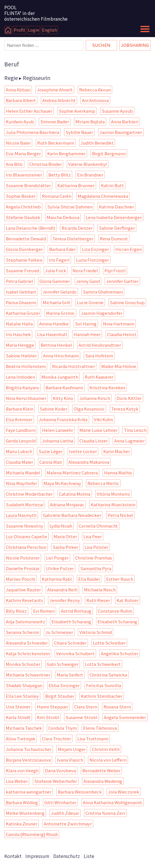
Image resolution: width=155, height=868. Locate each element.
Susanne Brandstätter (28, 185)
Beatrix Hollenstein (26, 366)
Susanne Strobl (82, 717)
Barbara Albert (21, 100)
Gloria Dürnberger (24, 249)
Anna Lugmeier (129, 441)
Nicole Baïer (18, 143)
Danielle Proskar (23, 568)
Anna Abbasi (18, 90)
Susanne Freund (22, 270)
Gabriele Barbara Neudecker (72, 515)
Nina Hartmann (119, 324)
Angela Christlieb (23, 207)
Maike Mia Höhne (119, 366)
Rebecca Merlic (103, 483)
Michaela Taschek (24, 728)
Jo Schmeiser (59, 632)
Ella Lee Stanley (22, 696)
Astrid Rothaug (76, 611)
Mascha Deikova (63, 217)
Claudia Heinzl (122, 334)
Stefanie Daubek (23, 217)
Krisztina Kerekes (107, 387)
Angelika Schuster (120, 653)
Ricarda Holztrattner (73, 366)
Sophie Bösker (21, 196)
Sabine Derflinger (117, 228)
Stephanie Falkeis (24, 260)
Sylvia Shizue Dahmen (70, 207)
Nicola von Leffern (108, 760)
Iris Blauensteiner (24, 175)
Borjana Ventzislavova (28, 760)
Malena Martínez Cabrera (72, 473)
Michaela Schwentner (28, 675)
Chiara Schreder (70, 643)
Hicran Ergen (129, 249)
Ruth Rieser (98, 600)
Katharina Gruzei (23, 313)
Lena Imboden (20, 377)
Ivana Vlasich (70, 760)
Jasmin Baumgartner (121, 132)
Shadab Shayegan (24, 685)
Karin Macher (117, 451)
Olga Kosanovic (89, 409)
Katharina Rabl (57, 579)
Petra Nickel (120, 515)
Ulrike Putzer (60, 568)
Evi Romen (44, 611)
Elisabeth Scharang (71, 621)
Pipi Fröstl (115, 270)
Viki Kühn (104, 419)
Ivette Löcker (83, 451)
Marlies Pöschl (21, 579)
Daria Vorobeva (60, 770)
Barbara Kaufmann (64, 387)
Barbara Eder (62, 249)
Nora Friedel (85, 270)
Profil (19, 30)
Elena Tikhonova (100, 728)
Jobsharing (135, 45)
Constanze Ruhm (115, 611)
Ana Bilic (14, 164)
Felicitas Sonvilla (104, 685)
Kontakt (13, 856)
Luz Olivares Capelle (26, 536)
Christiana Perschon (26, 547)
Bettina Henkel (56, 345)
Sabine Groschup (127, 302)
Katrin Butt (112, 185)
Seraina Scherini (22, 632)
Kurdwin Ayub (20, 121)
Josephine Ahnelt (55, 90)
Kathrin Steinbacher (102, 696)
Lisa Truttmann (93, 738)
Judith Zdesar (65, 813)
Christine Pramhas (94, 558)
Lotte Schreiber (109, 643)
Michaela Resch (100, 590)
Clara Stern (86, 707)
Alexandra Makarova (89, 462)
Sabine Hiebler (21, 356)
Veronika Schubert (75, 653)
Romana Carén (57, 196)
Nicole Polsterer (23, 558)
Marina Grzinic (60, 313)
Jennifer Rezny (65, 600)
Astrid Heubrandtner (100, 345)
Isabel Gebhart (21, 292)
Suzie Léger (51, 451)
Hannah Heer (87, 334)
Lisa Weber (17, 781)
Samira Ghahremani (103, 292)
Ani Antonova (95, 100)
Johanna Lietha (58, 441)
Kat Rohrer (128, 600)
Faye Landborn (21, 430)
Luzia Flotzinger (92, 260)
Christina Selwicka (108, 675)
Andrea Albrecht (59, 100)
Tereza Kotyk (125, 409)
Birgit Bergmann (109, 153)
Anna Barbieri (125, 121)
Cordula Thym (63, 728)
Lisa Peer (93, 536)
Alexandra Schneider (27, 643)
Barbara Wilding (22, 802)
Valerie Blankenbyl (88, 164)
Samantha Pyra (96, 568)
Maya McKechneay (62, 483)
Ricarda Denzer (77, 228)
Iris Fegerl (59, 260)
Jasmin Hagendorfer (102, 313)
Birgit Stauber (60, 696)
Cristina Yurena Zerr (105, 813)
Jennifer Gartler (122, 281)
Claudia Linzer (94, 441)
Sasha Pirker (65, 547)
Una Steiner (18, 707)
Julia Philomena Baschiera (32, 132)
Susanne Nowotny (24, 526)
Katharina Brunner (76, 185)
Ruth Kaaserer (99, 377)
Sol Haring (86, 324)
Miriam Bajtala (90, 121)
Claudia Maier (19, 462)
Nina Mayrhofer (21, 483)
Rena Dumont (114, 238)
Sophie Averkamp (77, 111)
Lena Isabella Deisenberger (114, 217)
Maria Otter (65, 536)
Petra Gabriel (19, 281)
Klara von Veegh (22, 770)
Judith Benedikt (97, 143)
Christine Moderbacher (29, 494)
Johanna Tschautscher (29, 749)
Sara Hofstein (99, 356)
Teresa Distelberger (73, 238)
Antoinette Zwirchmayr (68, 824)
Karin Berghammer (66, 153)
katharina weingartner (29, 792)
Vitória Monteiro (113, 494)
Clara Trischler (56, 738)
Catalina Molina (75, 494)
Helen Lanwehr (58, 430)
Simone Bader (55, 121)
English (49, 30)
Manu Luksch (19, 451)
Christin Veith (106, 749)
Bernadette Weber (101, 770)
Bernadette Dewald (26, 238)
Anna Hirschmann (61, 356)
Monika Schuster (23, 664)
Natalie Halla (19, 324)
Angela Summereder (125, 717)
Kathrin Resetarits (24, 600)
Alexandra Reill (62, 590)
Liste (89, 856)
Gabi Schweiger (63, 664)
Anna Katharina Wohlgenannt (112, 802)
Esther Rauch (120, 579)
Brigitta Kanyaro (22, 387)
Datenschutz (67, 856)
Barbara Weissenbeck (80, 792)
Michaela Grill (57, 302)
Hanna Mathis (118, 473)
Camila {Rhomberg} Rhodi (32, 834)
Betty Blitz (60, 175)
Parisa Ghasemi (21, 302)
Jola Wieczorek (124, 792)
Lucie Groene (90, 302)
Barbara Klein (20, 409)
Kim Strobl (48, 717)
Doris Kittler (129, 398)
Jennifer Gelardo (60, 292)
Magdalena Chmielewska (103, 196)
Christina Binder (46, 164)
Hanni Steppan (52, 707)
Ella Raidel (89, 579)
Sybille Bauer (79, 132)
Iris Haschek (18, 334)
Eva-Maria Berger (23, 153)
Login (34, 30)
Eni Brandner (90, 175)
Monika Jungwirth (60, 377)
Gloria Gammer (55, 281)
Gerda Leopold (21, 441)
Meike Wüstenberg (25, 813)
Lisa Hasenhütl (52, 334)
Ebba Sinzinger (64, 685)
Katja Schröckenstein (28, 653)
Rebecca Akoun (95, 90)
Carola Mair (51, 462)
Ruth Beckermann (56, 143)
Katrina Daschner (116, 207)
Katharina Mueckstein (113, 504)
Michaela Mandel (23, 473)
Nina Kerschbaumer (26, 398)
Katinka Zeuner (22, 824)
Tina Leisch (135, 430)
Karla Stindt (18, 717)
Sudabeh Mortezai (25, 504)
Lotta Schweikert (103, 664)
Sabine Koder (53, 409)
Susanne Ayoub (117, 111)
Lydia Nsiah (61, 526)
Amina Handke (54, 324)
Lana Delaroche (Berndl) (30, 228)
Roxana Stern (117, 707)
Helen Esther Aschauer (29, 111)
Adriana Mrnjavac (67, 504)
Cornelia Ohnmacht (98, 526)
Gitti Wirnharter (60, 802)
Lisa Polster (96, 547)
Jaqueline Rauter (23, 590)
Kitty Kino (63, 398)
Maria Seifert (70, 675)
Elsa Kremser (19, 419)
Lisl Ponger (57, 558)
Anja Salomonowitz (25, 621)
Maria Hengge (20, 345)
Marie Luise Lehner (98, 430)
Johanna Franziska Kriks (63, 419)
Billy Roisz (16, 611)
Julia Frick (56, 270)
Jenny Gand (88, 281)
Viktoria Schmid (96, 632)
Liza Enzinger (95, 249)
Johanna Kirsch (95, 398)
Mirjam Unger (72, 749)
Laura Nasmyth (21, 515)
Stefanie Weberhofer (56, 781)
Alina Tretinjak (21, 738)
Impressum (37, 856)
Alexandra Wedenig (103, 781)
